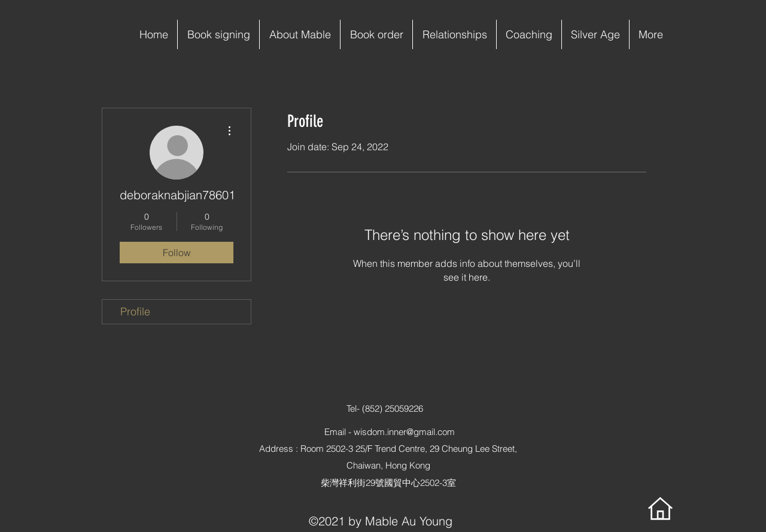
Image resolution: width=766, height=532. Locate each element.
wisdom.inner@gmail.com (404, 432)
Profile (135, 311)
